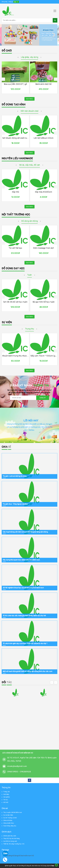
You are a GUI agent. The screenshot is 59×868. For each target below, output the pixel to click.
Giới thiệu (6, 794)
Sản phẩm (7, 797)
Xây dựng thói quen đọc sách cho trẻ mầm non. (22, 560)
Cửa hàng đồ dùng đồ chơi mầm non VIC (19, 856)
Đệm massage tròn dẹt (44, 248)
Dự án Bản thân (8, 815)
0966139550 (13, 772)
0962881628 (25, 772)
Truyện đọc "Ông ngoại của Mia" (16, 504)
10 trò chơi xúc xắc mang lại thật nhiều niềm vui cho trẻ (24, 616)
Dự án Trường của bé (10, 818)
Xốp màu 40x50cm (44, 192)
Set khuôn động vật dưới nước (15, 138)
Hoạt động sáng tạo (10, 826)
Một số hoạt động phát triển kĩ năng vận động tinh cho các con (28, 671)
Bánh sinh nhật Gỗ (44, 84)
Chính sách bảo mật (10, 836)
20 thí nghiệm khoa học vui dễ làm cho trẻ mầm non (23, 588)
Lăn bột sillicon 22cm (44, 138)
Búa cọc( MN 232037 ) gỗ (15, 84)
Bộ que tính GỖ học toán (44, 302)
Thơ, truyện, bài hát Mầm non (13, 812)
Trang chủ (7, 792)
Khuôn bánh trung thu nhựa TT (15, 356)
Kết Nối (6, 802)
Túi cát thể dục (15, 248)
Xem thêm (29, 99)
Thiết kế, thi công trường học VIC (14, 844)
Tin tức (6, 800)
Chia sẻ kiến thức (9, 823)
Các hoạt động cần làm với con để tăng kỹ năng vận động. (25, 532)
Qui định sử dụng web (10, 841)
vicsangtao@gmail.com (17, 766)
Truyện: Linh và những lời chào (15, 476)
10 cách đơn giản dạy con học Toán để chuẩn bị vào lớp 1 (25, 643)
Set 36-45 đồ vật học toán (15, 302)
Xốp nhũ (15, 192)
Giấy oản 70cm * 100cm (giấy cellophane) (44, 356)
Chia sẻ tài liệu (8, 820)
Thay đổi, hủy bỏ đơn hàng (12, 839)
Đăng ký (11, 2)
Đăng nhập (5, 2)
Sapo (53, 866)
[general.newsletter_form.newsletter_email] (29, 398)
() (17, 2)
